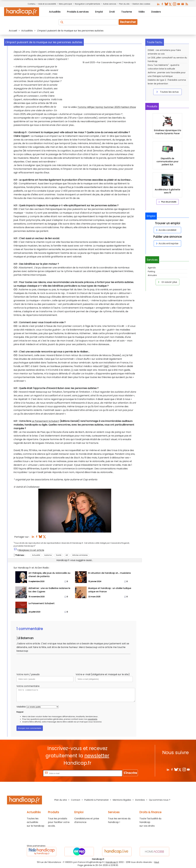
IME (106, 366)
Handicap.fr (112, 862)
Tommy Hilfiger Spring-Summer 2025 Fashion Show (107, 107)
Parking (151, 271)
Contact (76, 800)
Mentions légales (122, 800)
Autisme (48, 555)
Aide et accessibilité (47, 4)
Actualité (36, 555)
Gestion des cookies (141, 4)
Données (140, 800)
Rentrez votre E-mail (31, 773)
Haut (157, 862)
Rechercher (128, 22)
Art (67, 555)
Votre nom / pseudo (28, 674)
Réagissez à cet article (31, 550)
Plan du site (124, 4)
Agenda (152, 268)
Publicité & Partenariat (97, 800)
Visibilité (21, 707)
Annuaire (152, 275)
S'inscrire (130, 773)
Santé (59, 555)
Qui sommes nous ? (160, 800)
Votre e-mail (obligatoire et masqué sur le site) (103, 674)
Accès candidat (166, 230)
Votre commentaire (28, 686)
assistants (93, 719)
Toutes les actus (167, 92)
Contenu (32, 4)
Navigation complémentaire (88, 4)
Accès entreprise (167, 243)
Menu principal (65, 4)
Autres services (110, 4)
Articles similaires (80, 555)
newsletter (97, 756)
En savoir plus (167, 282)
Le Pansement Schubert (45, 421)
